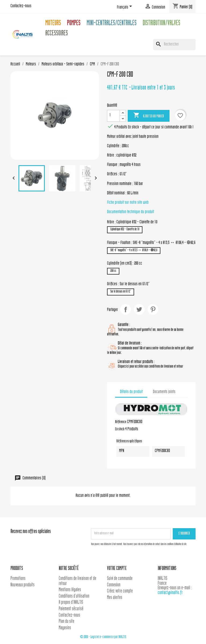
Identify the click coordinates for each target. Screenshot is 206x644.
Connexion (114, 585)
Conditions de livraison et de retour (78, 581)
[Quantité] (113, 116)
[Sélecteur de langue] (125, 7)
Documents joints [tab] (164, 392)
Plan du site (67, 622)
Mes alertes (115, 598)
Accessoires (57, 34)
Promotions (18, 579)
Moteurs (53, 24)
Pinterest (153, 309)
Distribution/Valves (161, 24)
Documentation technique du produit (130, 212)
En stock (120, 430)
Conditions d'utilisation (74, 596)
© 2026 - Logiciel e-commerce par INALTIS (103, 637)
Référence (121, 422)
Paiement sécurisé (71, 609)
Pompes (74, 24)
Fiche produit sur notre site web (128, 203)
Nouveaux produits (23, 585)
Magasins (65, 628)
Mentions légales (70, 590)
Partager (126, 309)
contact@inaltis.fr (170, 593)
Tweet (139, 309)
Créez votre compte (120, 591)
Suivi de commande (120, 579)
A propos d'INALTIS (71, 603)
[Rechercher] (174, 45)
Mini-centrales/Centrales (112, 24)
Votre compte (117, 569)
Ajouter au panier (149, 116)
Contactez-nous (21, 6)
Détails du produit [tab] (131, 392)
